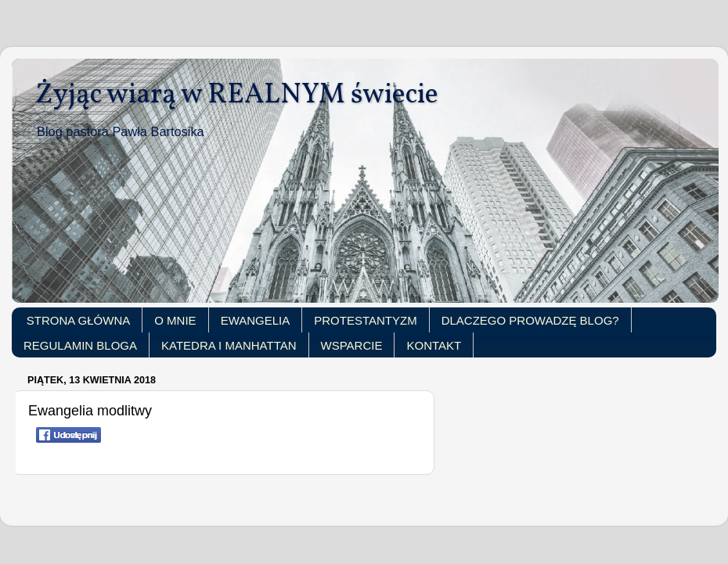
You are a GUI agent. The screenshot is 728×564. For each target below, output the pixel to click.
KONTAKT (434, 345)
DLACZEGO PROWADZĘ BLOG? (530, 320)
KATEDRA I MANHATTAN (229, 345)
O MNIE (175, 320)
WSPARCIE (352, 345)
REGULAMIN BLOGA (80, 345)
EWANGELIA (256, 320)
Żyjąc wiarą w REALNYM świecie (237, 95)
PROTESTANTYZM (365, 320)
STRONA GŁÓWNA (79, 320)
